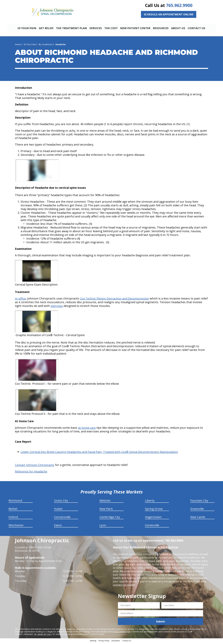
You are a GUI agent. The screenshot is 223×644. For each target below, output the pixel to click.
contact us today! (124, 586)
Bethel (13, 510)
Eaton (58, 526)
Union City (61, 502)
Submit (160, 623)
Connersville (62, 518)
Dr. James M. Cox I (43, 635)
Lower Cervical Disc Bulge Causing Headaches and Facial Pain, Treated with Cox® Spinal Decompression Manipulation (99, 453)
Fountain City (199, 502)
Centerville (152, 526)
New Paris (106, 510)
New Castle (198, 518)
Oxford (13, 518)
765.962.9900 (179, 5)
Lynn (103, 526)
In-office (20, 300)
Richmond (15, 502)
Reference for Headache (31, 473)
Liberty (150, 502)
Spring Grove (154, 510)
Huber (58, 510)
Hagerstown (153, 518)
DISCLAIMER (120, 633)
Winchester (16, 526)
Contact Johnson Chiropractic (35, 466)
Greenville (197, 510)
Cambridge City (110, 518)
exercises (57, 307)
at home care (87, 429)
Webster (105, 502)
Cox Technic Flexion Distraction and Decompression (114, 300)
